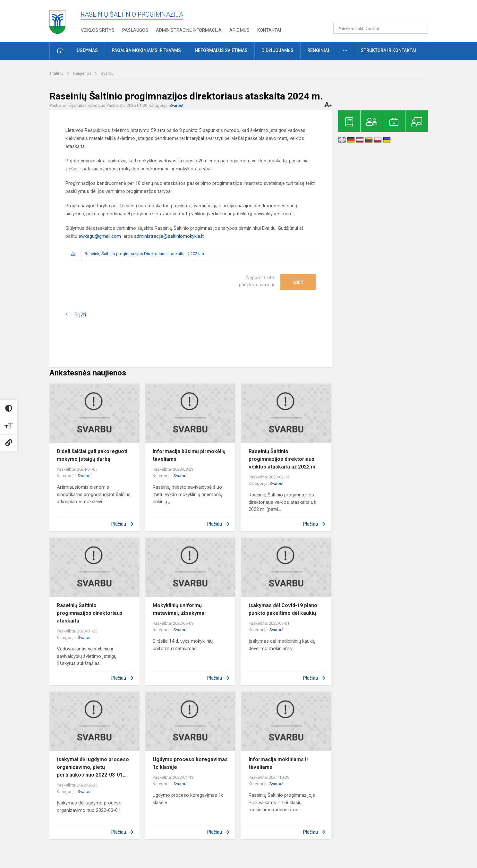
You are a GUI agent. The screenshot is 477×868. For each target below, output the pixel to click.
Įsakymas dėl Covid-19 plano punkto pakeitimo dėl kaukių (283, 609)
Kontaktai (269, 30)
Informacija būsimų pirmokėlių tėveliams (189, 455)
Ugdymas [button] (87, 50)
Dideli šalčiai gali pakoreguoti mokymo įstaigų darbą (92, 455)
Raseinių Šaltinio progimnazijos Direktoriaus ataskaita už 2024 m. (145, 254)
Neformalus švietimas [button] (221, 50)
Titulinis (57, 73)
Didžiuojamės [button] (277, 50)
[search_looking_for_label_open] (421, 28)
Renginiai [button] (318, 50)
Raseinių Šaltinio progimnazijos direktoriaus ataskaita (90, 613)
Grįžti (80, 315)
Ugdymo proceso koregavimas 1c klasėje (190, 763)
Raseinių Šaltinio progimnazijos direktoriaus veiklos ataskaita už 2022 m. (283, 459)
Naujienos (83, 73)
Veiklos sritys (98, 30)
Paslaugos (135, 30)
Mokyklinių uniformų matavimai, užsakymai (179, 609)
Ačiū (298, 282)
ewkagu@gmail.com (100, 236)
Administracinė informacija (189, 30)
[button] (384, 13)
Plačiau (119, 524)
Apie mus (239, 30)
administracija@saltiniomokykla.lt (169, 236)
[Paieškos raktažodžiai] (381, 28)
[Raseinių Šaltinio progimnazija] (57, 20)
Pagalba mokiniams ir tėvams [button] (146, 50)
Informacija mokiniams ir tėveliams (279, 763)
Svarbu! (108, 73)
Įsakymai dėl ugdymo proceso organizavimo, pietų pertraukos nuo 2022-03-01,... (93, 767)
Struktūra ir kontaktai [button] (388, 50)
